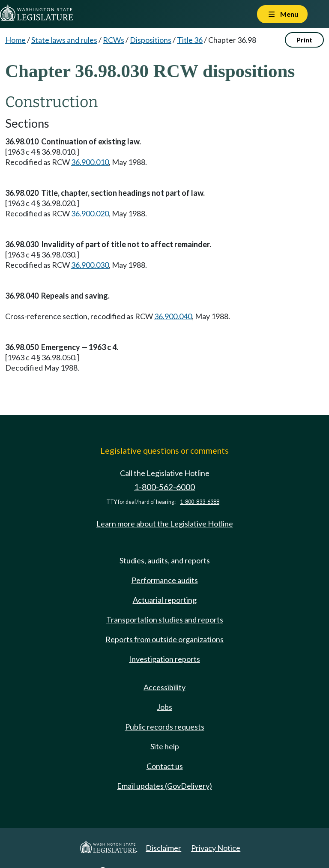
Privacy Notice (216, 848)
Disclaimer (163, 848)
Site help (165, 746)
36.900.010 (90, 162)
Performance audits (165, 580)
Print (304, 40)
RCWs (114, 40)
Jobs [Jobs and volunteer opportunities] (164, 707)
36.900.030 (90, 265)
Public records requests (165, 727)
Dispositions (151, 40)
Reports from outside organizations (164, 639)
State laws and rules (64, 40)
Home (15, 40)
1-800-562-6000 (164, 487)
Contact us (165, 766)
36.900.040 (173, 316)
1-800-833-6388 (200, 502)
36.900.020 (90, 213)
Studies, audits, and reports (165, 560)
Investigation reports (164, 659)
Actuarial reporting (165, 600)
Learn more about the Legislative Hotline (165, 524)
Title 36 (190, 40)
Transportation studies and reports (165, 620)
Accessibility (164, 687)
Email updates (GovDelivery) (164, 786)
